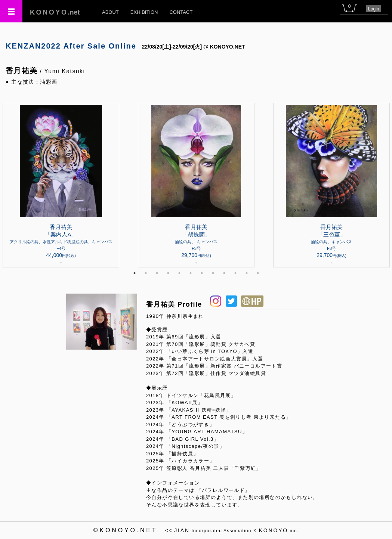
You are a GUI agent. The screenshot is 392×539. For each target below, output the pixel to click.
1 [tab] (135, 273)
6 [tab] (191, 273)
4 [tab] (168, 273)
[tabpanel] (196, 185)
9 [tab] (224, 273)
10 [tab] (235, 273)
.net (55, 12)
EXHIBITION (144, 12)
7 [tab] (202, 273)
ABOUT (110, 12)
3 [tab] (157, 273)
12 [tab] (258, 273)
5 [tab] (179, 273)
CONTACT (181, 12)
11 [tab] (247, 273)
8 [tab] (213, 273)
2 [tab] (146, 273)
